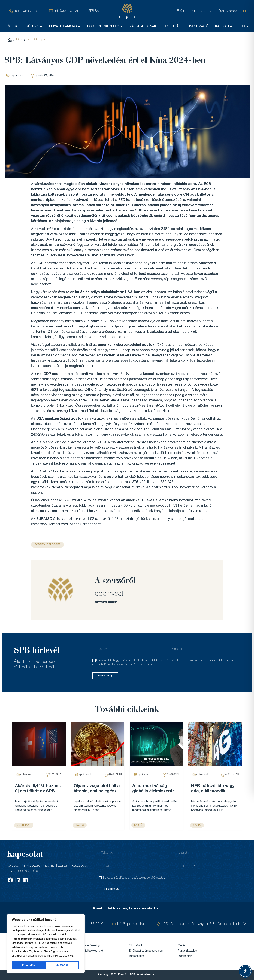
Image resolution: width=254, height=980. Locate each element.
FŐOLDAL (12, 27)
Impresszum (136, 956)
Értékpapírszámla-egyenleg (194, 11)
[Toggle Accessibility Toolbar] (245, 971)
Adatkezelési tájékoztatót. (150, 878)
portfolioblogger (36, 40)
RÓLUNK (34, 27)
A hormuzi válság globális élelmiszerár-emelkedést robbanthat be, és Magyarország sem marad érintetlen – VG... (156, 789)
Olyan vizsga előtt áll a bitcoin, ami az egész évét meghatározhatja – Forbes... (97, 789)
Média (182, 946)
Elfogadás (63, 965)
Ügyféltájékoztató (91, 951)
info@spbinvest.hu (67, 11)
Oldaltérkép (185, 956)
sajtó (80, 825)
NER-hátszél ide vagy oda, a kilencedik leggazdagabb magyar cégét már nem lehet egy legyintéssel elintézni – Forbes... (214, 789)
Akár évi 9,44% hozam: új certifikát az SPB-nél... (38, 789)
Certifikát (24, 825)
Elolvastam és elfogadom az (134, 878)
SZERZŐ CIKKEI (106, 603)
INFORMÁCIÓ (199, 27)
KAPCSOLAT (225, 27)
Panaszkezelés (229, 11)
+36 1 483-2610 (26, 11)
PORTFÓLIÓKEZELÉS (105, 27)
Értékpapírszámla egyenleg (146, 951)
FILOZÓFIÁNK (173, 27)
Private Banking (90, 946)
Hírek (19, 40)
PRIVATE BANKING (65, 27)
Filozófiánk (136, 946)
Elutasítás (29, 965)
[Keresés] (245, 11)
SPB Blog (94, 11)
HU (245, 27)
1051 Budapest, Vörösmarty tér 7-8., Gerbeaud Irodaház (204, 924)
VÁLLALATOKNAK (143, 27)
